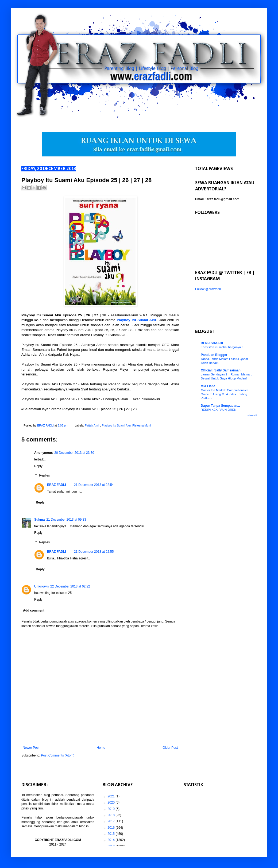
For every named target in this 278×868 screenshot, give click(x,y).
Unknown (41, 586)
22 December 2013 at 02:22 (70, 586)
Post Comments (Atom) (58, 755)
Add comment (34, 610)
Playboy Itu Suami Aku (136, 320)
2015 (111, 834)
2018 (111, 815)
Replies (44, 476)
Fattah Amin (92, 425)
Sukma (39, 520)
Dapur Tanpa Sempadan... (220, 406)
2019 (111, 809)
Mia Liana (208, 386)
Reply (38, 466)
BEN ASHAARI (212, 343)
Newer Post (31, 748)
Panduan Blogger (214, 355)
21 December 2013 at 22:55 (94, 552)
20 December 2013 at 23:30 (74, 453)
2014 (111, 840)
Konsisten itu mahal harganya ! (222, 347)
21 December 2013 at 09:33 (66, 520)
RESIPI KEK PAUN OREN (219, 410)
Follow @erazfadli (208, 289)
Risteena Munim (143, 425)
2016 (111, 828)
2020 (111, 802)
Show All (252, 416)
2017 (111, 821)
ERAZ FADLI (57, 485)
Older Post (170, 748)
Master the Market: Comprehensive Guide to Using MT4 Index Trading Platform (225, 394)
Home (101, 748)
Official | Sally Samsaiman (221, 370)
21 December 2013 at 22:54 (94, 485)
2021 (111, 796)
